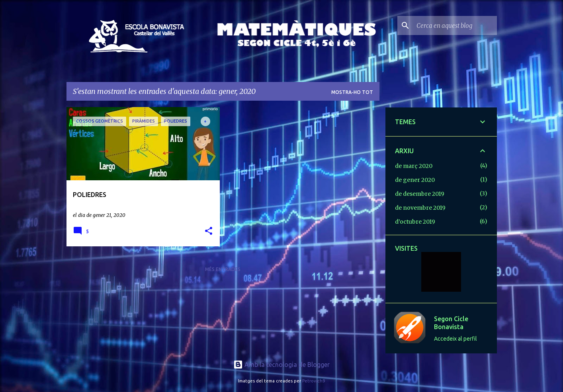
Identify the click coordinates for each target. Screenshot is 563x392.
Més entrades (223, 269)
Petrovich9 (314, 381)
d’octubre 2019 (415, 222)
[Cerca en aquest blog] (455, 25)
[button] (209, 231)
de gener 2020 (415, 180)
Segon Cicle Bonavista (451, 323)
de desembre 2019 (420, 194)
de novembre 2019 (420, 208)
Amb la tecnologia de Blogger (281, 365)
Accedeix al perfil (455, 339)
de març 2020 (414, 166)
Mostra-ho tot (352, 92)
